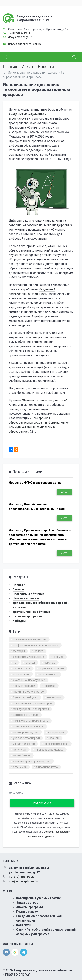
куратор (34, 337)
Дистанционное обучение (31, 612)
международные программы (31, 709)
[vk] (6, 952)
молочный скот (48, 674)
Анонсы (18, 589)
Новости (46, 67)
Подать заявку (27, 912)
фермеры (19, 651)
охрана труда (21, 668)
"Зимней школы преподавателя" (45, 400)
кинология (20, 750)
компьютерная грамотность (31, 721)
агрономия (20, 767)
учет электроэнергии (26, 738)
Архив (27, 67)
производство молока (49, 750)
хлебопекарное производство (32, 761)
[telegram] (24, 952)
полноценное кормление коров (32, 703)
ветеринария (56, 732)
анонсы (30, 663)
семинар (50, 663)
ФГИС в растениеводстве (43, 483)
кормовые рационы (52, 668)
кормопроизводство (26, 732)
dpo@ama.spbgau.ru (21, 37)
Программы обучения (28, 594)
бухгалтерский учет (25, 697)
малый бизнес (22, 755)
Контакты (24, 925)
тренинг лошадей (24, 686)
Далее (64, 492)
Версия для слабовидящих (25, 44)
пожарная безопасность (28, 726)
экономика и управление (28, 657)
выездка (50, 686)
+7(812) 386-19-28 (19, 33)
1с (14, 663)
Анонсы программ (30, 907)
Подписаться (42, 803)
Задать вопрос (27, 903)
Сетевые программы (28, 616)
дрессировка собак (56, 744)
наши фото (54, 697)
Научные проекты (26, 598)
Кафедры (19, 621)
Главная (10, 67)
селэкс (39, 651)
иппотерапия (21, 674)
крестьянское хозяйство (28, 692)
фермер (59, 657)
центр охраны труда (26, 715)
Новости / (16, 483)
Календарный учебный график (38, 898)
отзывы (54, 738)
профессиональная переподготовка (36, 645)
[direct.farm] (15, 952)
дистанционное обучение (29, 680)
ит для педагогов (24, 744)
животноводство (47, 767)
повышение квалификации (30, 639)
